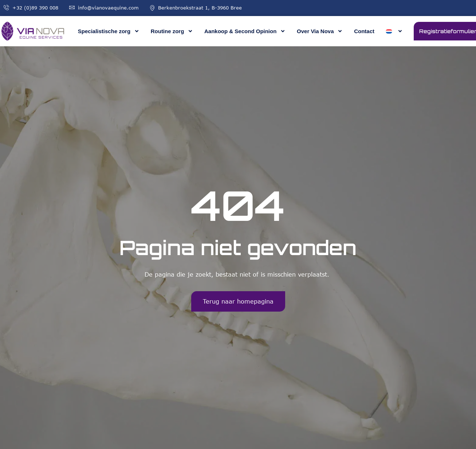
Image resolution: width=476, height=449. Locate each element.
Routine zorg (172, 31)
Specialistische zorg (109, 31)
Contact (364, 31)
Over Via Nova (320, 31)
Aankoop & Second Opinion (245, 31)
